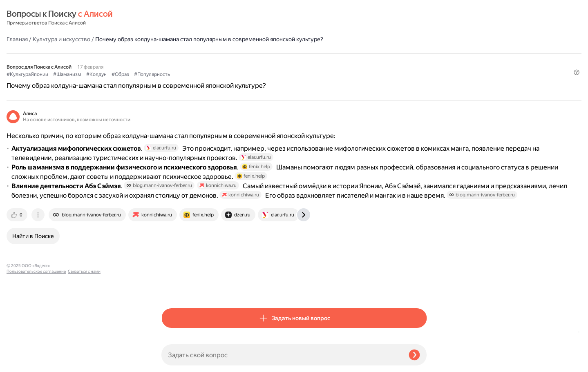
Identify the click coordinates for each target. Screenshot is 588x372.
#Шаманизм (222, 62)
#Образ (275, 62)
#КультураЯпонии (182, 62)
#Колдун (251, 62)
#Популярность (307, 62)
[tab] (172, 288)
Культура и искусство (216, 18)
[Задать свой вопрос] (282, 355)
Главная (172, 18)
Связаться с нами (23, 362)
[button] (422, 75)
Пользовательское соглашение (36, 357)
